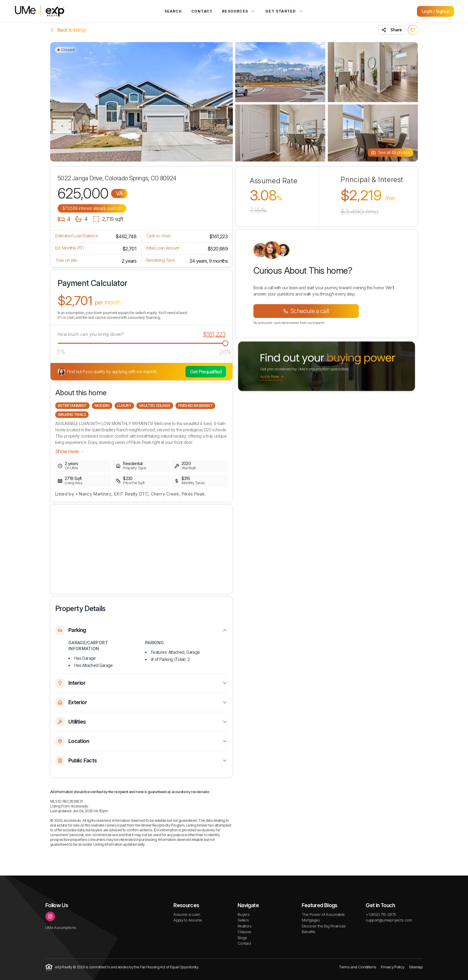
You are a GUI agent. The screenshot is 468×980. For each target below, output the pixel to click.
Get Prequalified (206, 372)
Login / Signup (435, 11)
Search (173, 11)
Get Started (284, 11)
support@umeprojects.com (389, 920)
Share (392, 30)
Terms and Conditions (357, 967)
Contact (202, 11)
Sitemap (416, 967)
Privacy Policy (392, 967)
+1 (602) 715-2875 (381, 914)
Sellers (243, 920)
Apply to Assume (188, 920)
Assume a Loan (187, 914)
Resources (239, 11)
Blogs (242, 938)
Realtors (244, 926)
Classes (244, 932)
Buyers (244, 914)
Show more (70, 451)
